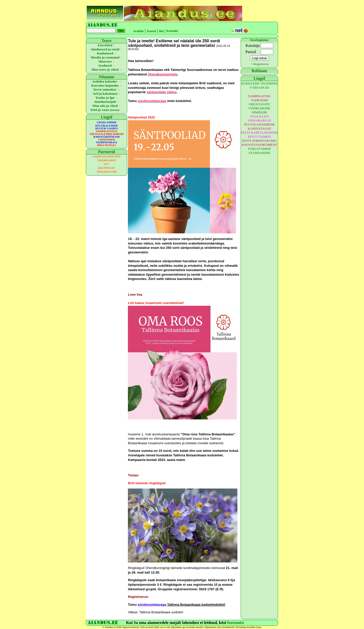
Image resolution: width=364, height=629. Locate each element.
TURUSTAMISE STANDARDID (259, 151)
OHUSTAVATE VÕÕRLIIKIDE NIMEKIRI (259, 108)
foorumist (236, 623)
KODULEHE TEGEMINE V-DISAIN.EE (259, 85)
